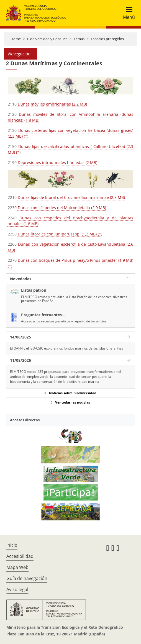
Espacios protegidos (107, 39)
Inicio (12, 545)
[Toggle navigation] (127, 13)
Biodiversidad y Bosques (47, 39)
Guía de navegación (27, 578)
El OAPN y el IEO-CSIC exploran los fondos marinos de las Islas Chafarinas (67, 348)
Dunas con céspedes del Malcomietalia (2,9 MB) (62, 208)
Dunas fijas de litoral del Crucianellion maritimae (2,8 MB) (71, 197)
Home (16, 39)
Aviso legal (17, 589)
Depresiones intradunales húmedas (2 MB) (57, 162)
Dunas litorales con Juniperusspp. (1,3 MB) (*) (60, 234)
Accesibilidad (20, 556)
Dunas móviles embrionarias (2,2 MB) (52, 104)
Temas (79, 39)
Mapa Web (17, 567)
